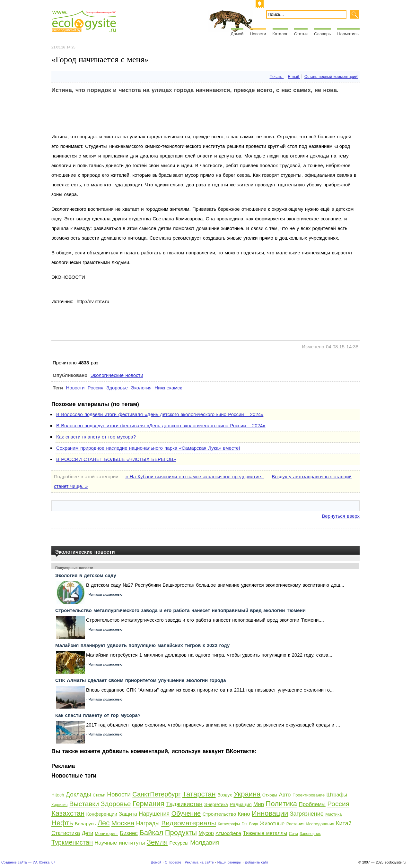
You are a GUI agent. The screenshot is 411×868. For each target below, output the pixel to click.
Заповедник (310, 834)
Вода (254, 824)
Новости (258, 34)
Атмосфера (228, 833)
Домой (237, 34)
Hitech (58, 795)
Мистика (333, 814)
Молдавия (205, 842)
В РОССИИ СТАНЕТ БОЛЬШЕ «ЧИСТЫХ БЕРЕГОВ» (116, 459)
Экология (141, 388)
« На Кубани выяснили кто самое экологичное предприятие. (195, 477)
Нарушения (154, 814)
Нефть (62, 823)
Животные (272, 824)
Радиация (240, 804)
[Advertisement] (168, 117)
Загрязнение (307, 814)
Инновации (270, 813)
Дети (87, 833)
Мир (259, 804)
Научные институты (120, 843)
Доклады (79, 794)
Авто (285, 795)
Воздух (225, 795)
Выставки (84, 804)
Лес (104, 823)
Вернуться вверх (341, 516)
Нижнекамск (168, 388)
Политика (281, 804)
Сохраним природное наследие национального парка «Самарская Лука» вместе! (148, 448)
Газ (244, 824)
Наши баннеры (229, 862)
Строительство (219, 814)
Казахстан (68, 813)
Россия (96, 388)
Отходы (270, 795)
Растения (296, 824)
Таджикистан (184, 804)
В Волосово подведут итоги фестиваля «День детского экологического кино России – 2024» (161, 425)
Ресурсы (179, 843)
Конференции (101, 814)
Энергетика (216, 804)
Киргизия (59, 805)
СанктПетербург (156, 794)
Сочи (293, 834)
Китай (344, 823)
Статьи (301, 34)
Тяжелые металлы (265, 833)
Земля (157, 842)
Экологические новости (117, 375)
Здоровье (117, 388)
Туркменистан (72, 842)
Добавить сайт (257, 862)
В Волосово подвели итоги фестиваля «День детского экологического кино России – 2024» (160, 414)
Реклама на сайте (199, 862)
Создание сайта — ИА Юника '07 (28, 862)
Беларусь (85, 824)
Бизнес (129, 833)
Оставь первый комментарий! (331, 77)
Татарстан (199, 794)
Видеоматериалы (189, 823)
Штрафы (337, 795)
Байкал (151, 833)
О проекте (173, 862)
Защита (128, 814)
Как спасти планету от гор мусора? (96, 437)
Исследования (320, 824)
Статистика (66, 833)
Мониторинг (107, 834)
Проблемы (312, 804)
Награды (148, 823)
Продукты (181, 833)
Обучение (186, 813)
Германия (149, 804)
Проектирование (309, 795)
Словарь (322, 34)
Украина (247, 794)
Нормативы (348, 34)
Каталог (280, 34)
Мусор (206, 833)
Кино (244, 814)
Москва (123, 823)
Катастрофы (229, 824)
